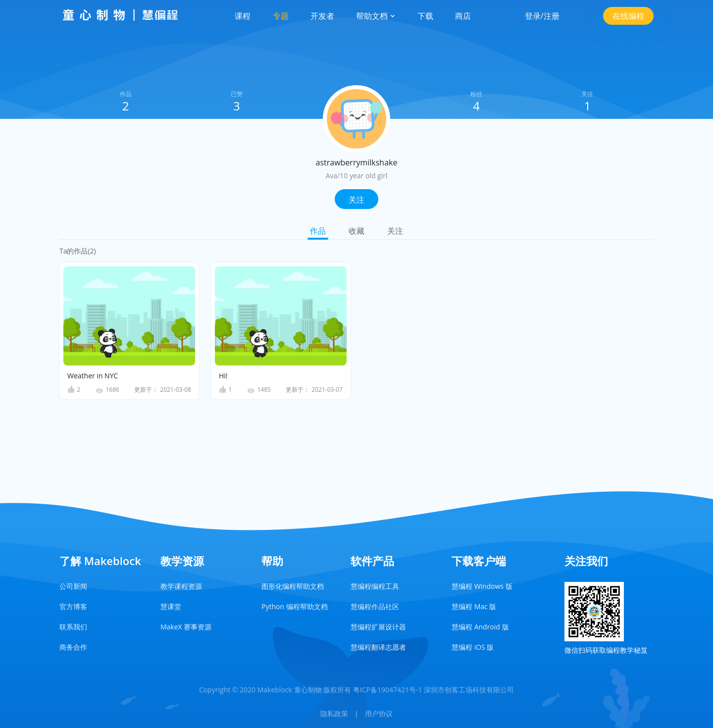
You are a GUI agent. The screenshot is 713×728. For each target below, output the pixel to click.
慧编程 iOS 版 (473, 647)
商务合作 (73, 647)
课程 (243, 16)
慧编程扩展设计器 (378, 627)
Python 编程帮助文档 (295, 606)
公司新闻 (73, 586)
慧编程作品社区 (375, 606)
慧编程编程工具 (375, 586)
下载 (425, 16)
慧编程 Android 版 (480, 627)
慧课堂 (171, 606)
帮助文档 (376, 16)
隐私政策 (334, 713)
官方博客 (73, 606)
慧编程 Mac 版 (474, 606)
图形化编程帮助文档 (293, 586)
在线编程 (628, 16)
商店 (463, 16)
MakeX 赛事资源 (186, 627)
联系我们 (73, 627)
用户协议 (379, 713)
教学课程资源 (181, 586)
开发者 (322, 16)
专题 (281, 16)
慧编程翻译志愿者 (378, 647)
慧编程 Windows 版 (482, 586)
